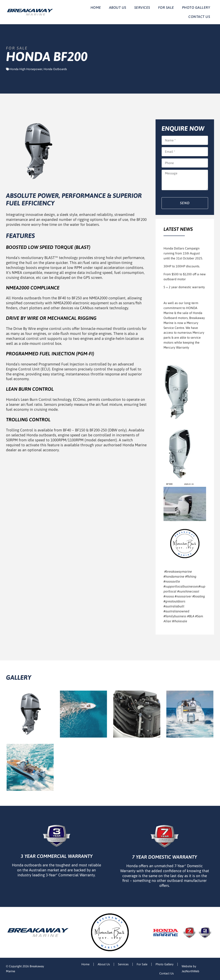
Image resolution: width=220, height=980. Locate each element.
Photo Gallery (196, 8)
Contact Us (199, 17)
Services (142, 8)
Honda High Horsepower (26, 69)
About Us (118, 8)
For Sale (166, 8)
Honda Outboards (55, 69)
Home (96, 8)
